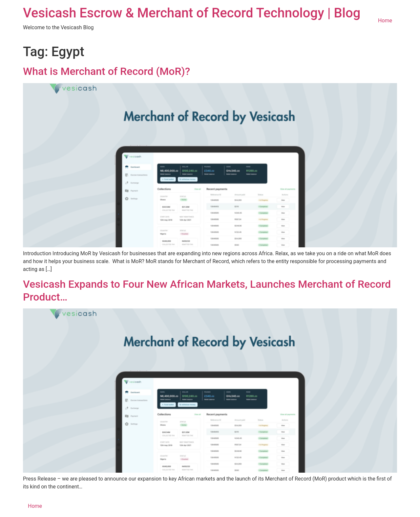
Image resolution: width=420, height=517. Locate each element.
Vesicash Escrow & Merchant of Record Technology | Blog (192, 13)
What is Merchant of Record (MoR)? (106, 71)
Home (385, 21)
